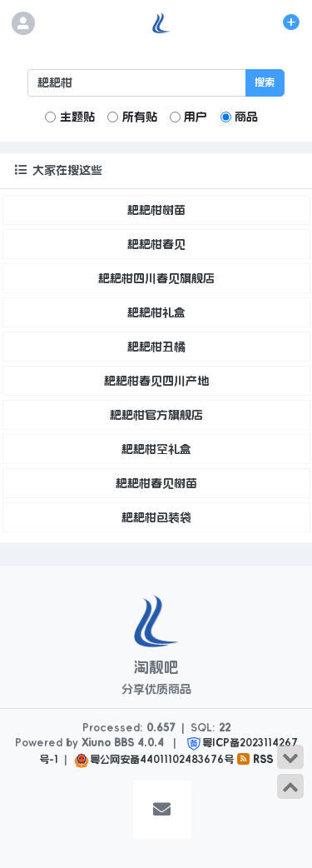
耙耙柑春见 (156, 244)
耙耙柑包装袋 (156, 517)
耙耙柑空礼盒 (156, 449)
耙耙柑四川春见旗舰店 (156, 278)
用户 (188, 117)
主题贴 (69, 117)
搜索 (265, 82)
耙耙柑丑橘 (156, 347)
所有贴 (132, 117)
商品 (239, 117)
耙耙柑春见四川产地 (156, 381)
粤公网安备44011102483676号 (162, 760)
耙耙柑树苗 (156, 210)
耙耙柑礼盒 (156, 312)
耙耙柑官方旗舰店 (156, 415)
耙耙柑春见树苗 (156, 483)
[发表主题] (291, 22)
